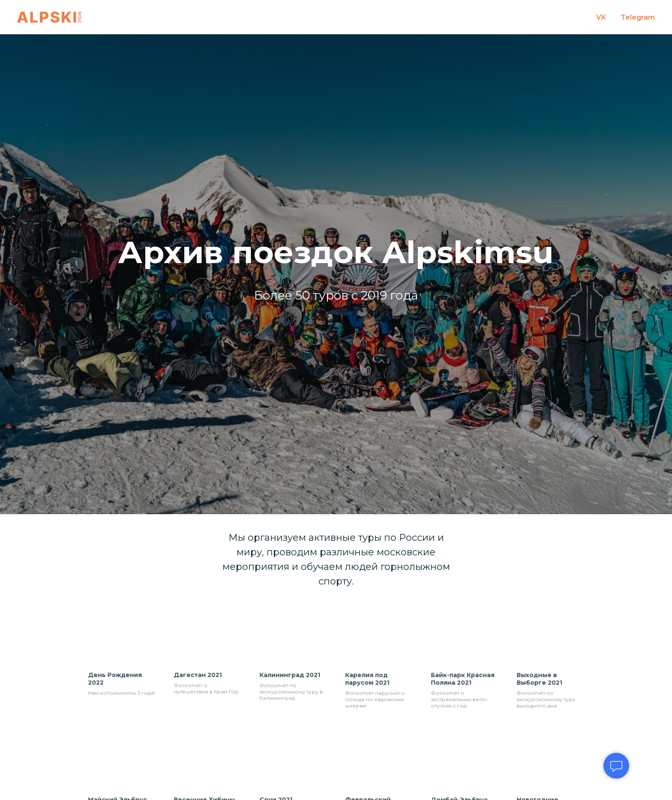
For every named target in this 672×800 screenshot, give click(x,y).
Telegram (638, 17)
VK (601, 17)
